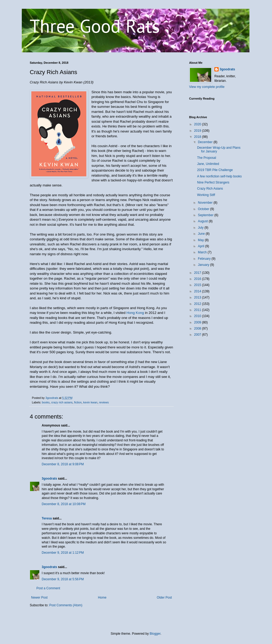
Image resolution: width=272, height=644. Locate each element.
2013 (198, 297)
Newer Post (39, 598)
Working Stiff (206, 195)
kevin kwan (90, 402)
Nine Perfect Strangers (213, 182)
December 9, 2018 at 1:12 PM (63, 553)
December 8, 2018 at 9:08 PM (63, 464)
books (46, 402)
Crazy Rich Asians (210, 189)
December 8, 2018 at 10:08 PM (64, 504)
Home (102, 598)
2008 (198, 329)
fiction (78, 402)
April (201, 246)
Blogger (155, 634)
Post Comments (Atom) (66, 605)
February (205, 259)
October (204, 209)
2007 (198, 335)
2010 (198, 316)
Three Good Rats (95, 26)
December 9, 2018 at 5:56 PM (63, 579)
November (206, 203)
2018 (198, 137)
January (204, 265)
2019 (198, 131)
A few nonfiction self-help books (219, 176)
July (201, 228)
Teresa (47, 518)
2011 (198, 310)
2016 (198, 279)
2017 (198, 273)
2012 (198, 304)
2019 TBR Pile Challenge (215, 170)
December (206, 142)
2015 (198, 285)
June (202, 234)
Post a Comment (48, 588)
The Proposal (207, 158)
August (203, 221)
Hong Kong (135, 313)
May (201, 240)
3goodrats (49, 479)
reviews (104, 402)
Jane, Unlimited (208, 164)
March (203, 252)
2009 (198, 322)
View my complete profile (207, 87)
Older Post (164, 598)
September (206, 215)
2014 (198, 291)
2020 (198, 124)
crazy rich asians (62, 402)
